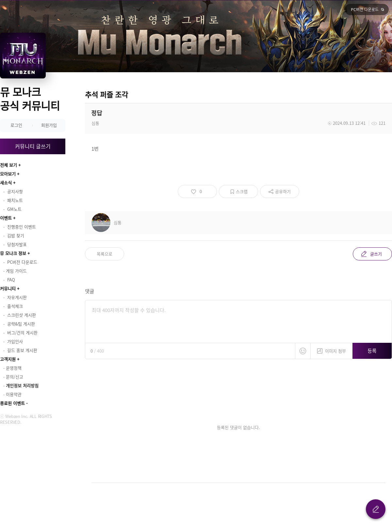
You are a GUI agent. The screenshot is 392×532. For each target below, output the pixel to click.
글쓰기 (376, 254)
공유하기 (283, 191)
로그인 (16, 125)
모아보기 (8, 174)
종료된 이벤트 (12, 403)
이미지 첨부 (332, 349)
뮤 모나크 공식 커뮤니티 (30, 99)
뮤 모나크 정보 (13, 253)
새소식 (6, 183)
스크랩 (242, 191)
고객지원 (8, 359)
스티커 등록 (303, 351)
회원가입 (49, 125)
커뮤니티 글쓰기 (33, 146)
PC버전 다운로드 (365, 9)
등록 (372, 351)
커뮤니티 (8, 288)
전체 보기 (8, 165)
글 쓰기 (376, 509)
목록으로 (105, 254)
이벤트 (6, 218)
